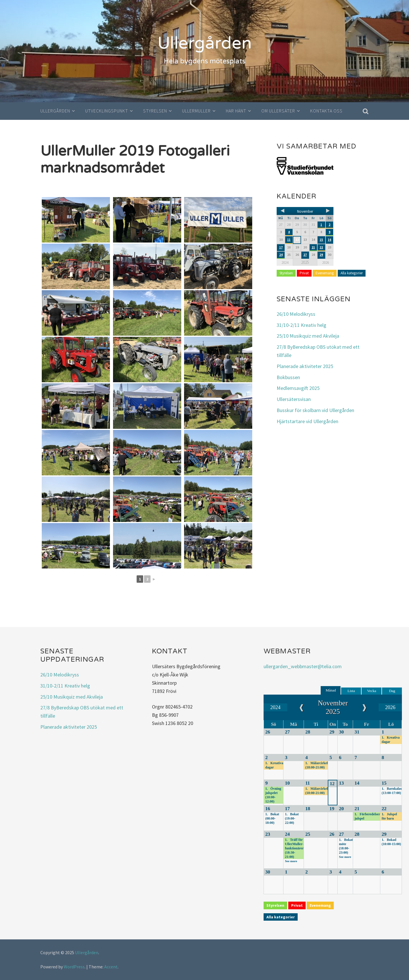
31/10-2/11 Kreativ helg (301, 325)
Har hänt (236, 111)
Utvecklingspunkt (107, 111)
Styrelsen (155, 111)
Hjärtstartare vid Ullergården (307, 421)
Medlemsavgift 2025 (298, 388)
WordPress (74, 967)
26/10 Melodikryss (296, 314)
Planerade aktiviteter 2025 (305, 366)
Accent (111, 967)
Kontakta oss (326, 111)
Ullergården (204, 43)
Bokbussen (288, 377)
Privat (304, 273)
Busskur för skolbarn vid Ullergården (315, 410)
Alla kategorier (352, 273)
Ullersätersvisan (294, 399)
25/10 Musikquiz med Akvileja (308, 336)
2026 (325, 262)
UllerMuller (196, 111)
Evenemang (325, 273)
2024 (285, 262)
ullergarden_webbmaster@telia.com (303, 666)
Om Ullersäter (278, 111)
